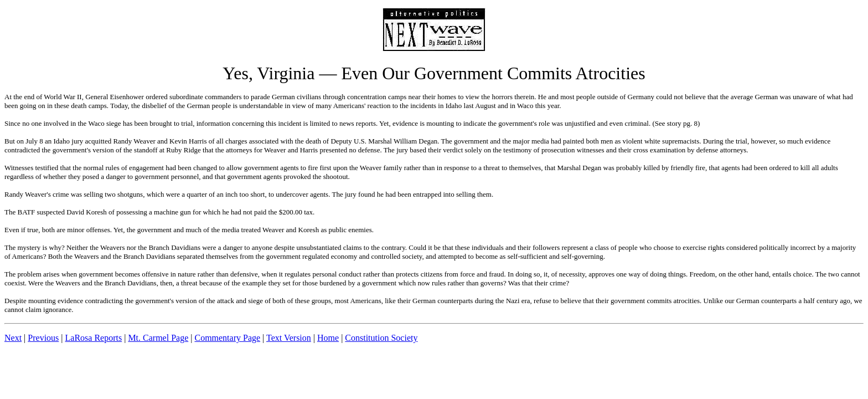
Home (328, 338)
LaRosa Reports (94, 338)
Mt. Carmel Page (158, 338)
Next (13, 338)
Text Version (289, 338)
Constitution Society (381, 338)
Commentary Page (227, 338)
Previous (43, 338)
